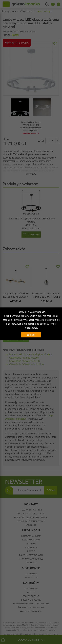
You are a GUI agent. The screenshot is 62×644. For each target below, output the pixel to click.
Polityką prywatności (23, 320)
